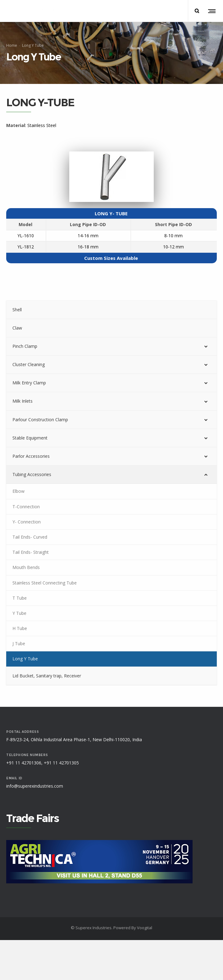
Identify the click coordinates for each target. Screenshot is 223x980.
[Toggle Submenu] (206, 346)
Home (12, 45)
